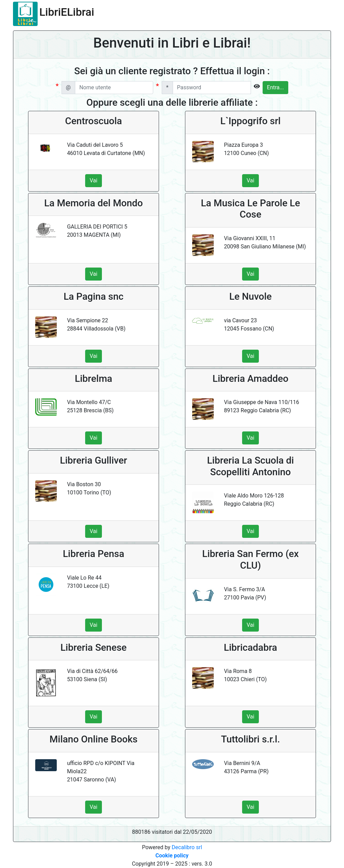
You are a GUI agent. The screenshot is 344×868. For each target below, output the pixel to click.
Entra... (276, 87)
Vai (93, 180)
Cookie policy (172, 856)
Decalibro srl (187, 847)
